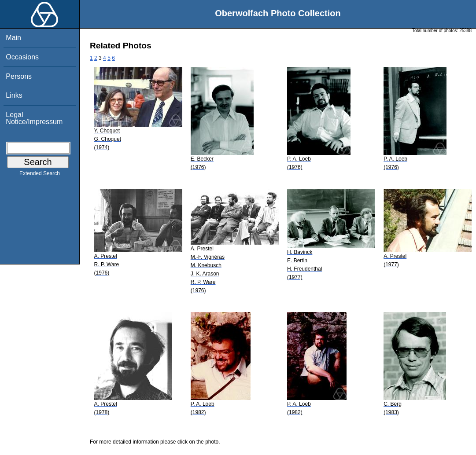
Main (13, 38)
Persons (19, 76)
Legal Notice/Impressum (34, 118)
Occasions (22, 57)
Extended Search (40, 175)
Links (14, 95)
